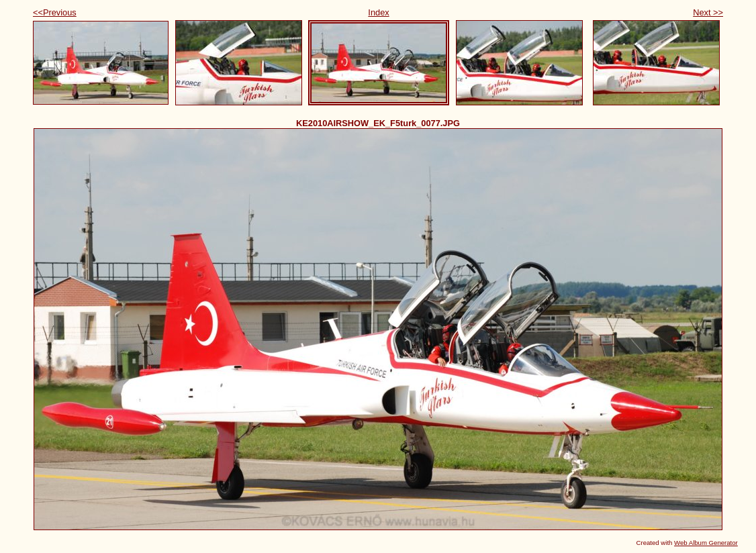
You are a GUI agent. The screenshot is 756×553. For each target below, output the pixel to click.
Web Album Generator (706, 543)
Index (378, 12)
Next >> (708, 12)
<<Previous (55, 12)
